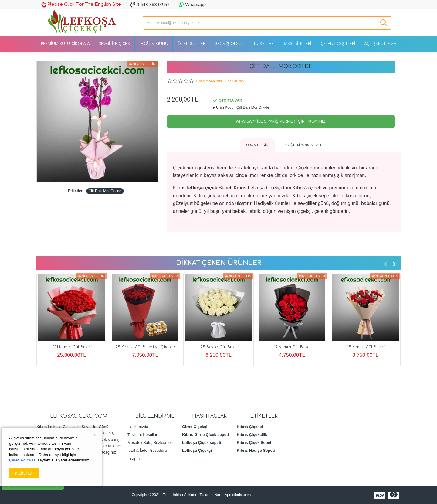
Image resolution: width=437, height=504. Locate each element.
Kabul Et (24, 473)
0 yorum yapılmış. (210, 81)
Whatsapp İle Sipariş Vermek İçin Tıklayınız (281, 121)
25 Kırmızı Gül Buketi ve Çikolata (146, 347)
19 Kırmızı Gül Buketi (293, 347)
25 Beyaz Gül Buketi (219, 347)
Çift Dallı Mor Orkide (105, 191)
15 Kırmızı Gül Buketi (366, 347)
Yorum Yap (236, 81)
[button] (385, 264)
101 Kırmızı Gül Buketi (72, 347)
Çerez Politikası (23, 460)
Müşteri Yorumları (303, 145)
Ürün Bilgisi (258, 145)
